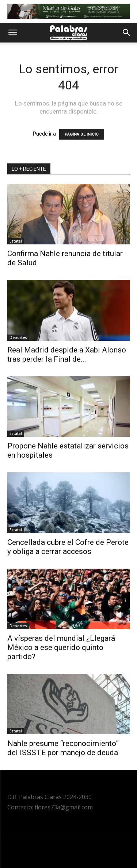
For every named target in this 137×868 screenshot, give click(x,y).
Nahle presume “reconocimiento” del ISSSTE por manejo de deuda (63, 748)
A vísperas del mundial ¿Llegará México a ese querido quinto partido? (61, 647)
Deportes (18, 337)
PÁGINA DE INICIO (82, 134)
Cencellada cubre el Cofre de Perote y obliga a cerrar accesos (68, 547)
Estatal (16, 241)
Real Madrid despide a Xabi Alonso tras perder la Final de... (67, 354)
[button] (12, 33)
